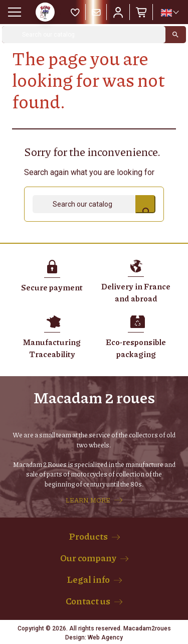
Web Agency (105, 637)
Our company (88, 558)
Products (88, 536)
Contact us (88, 601)
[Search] (84, 35)
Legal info (88, 579)
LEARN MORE (88, 500)
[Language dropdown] (169, 13)
